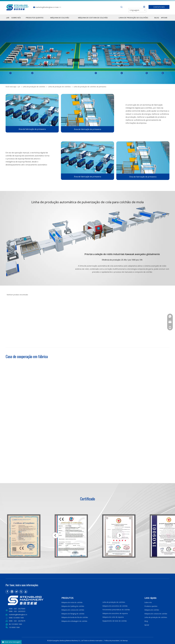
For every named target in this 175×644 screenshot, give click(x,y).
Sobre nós (148, 602)
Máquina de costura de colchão (73, 610)
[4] (32, 110)
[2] (87, 110)
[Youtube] (26, 592)
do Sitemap (124, 641)
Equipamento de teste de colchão (115, 621)
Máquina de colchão (152, 610)
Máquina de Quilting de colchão (73, 606)
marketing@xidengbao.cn (45, 7)
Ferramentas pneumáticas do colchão (116, 610)
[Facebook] (7, 592)
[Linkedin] (12, 592)
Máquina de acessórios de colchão (115, 606)
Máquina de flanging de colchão (73, 614)
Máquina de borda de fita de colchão (75, 617)
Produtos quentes (151, 606)
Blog (146, 621)
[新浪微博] (17, 592)
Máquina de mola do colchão (72, 602)
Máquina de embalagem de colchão (74, 621)
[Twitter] (21, 592)
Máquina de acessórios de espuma (115, 613)
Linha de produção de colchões (114, 602)
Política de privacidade (112, 641)
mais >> (58, 7)
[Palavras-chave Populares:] (122, 7)
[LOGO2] (32, 600)
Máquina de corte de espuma (113, 617)
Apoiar (147, 625)
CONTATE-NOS (159, 7)
